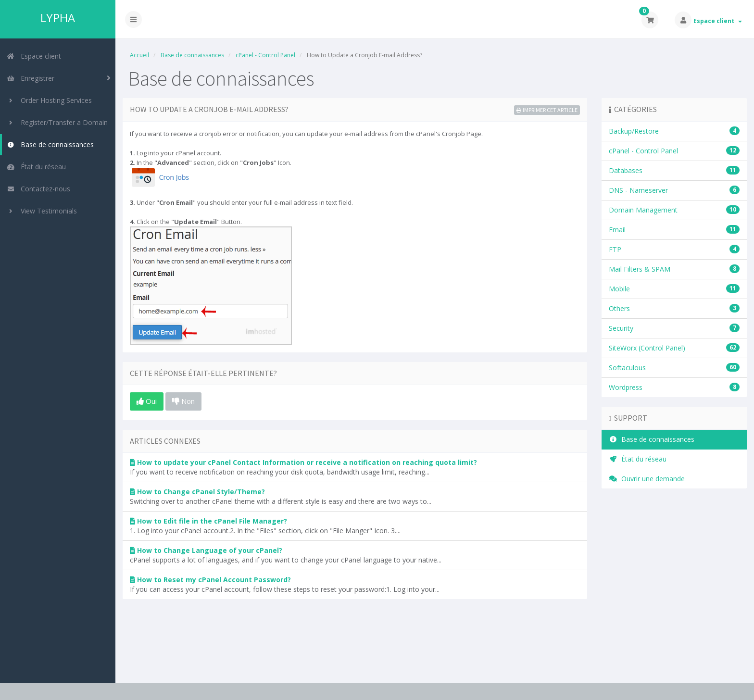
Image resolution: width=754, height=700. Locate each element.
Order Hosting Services (49, 100)
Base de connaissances (50, 144)
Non (183, 401)
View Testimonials (42, 211)
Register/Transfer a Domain (57, 122)
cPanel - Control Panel (265, 55)
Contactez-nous (38, 189)
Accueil (139, 55)
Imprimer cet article (547, 110)
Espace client (718, 21)
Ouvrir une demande (647, 479)
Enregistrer (31, 78)
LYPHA (58, 18)
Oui (147, 401)
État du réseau (36, 167)
